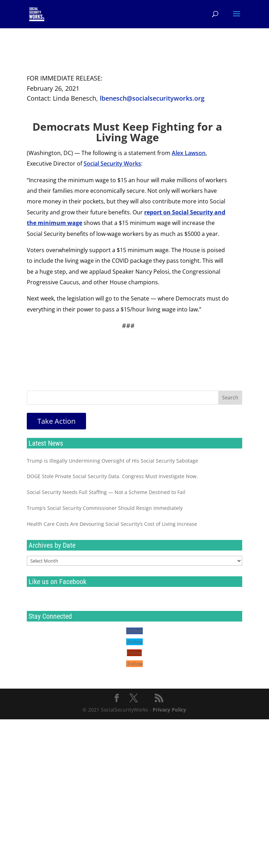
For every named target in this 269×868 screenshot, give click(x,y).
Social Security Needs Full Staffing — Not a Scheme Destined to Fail (106, 492)
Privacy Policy (169, 710)
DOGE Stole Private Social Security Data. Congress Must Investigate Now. (112, 476)
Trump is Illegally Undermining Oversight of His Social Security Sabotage (112, 461)
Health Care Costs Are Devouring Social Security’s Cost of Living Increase (112, 524)
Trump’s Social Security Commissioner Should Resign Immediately (105, 508)
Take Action (56, 421)
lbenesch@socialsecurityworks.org (152, 98)
